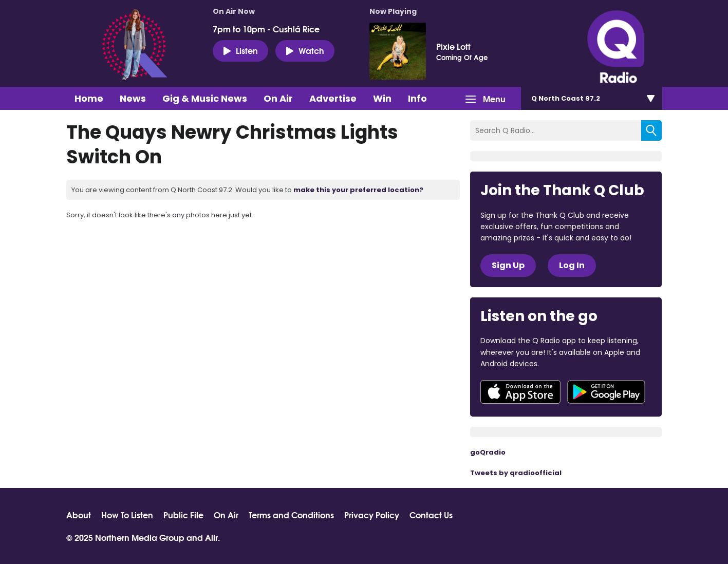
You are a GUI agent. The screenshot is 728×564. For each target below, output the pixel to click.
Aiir (211, 537)
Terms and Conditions (291, 515)
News (133, 98)
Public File (183, 515)
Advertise (333, 98)
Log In (572, 265)
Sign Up (508, 265)
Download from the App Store (520, 392)
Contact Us (431, 515)
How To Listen (127, 515)
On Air (278, 98)
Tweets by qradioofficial (516, 473)
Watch (305, 50)
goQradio (488, 452)
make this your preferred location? (358, 190)
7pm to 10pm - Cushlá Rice (266, 29)
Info (417, 98)
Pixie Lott (453, 46)
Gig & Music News (205, 98)
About (79, 515)
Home (89, 98)
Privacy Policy (372, 515)
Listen (240, 50)
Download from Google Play (606, 392)
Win (382, 98)
